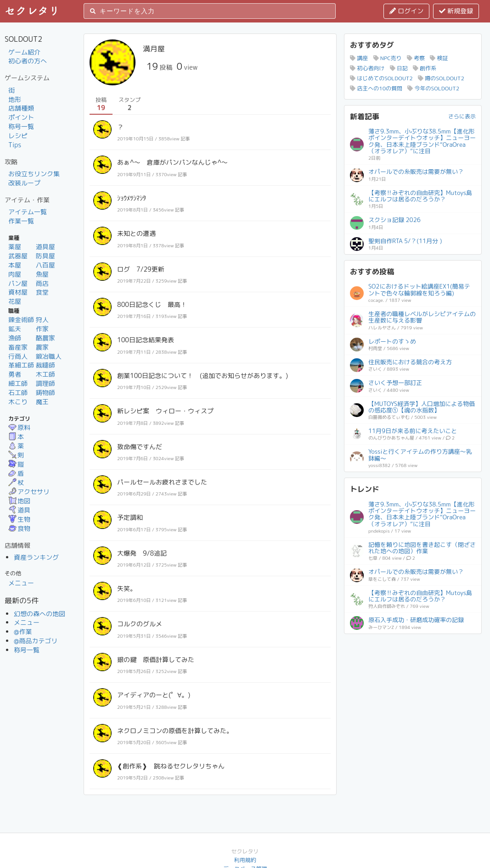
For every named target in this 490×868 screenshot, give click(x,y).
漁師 (15, 338)
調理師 (45, 383)
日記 (399, 68)
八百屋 (45, 265)
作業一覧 (21, 221)
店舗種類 (21, 108)
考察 (416, 58)
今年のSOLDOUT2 (433, 88)
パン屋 (18, 283)
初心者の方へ (28, 61)
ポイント (21, 117)
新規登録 (456, 11)
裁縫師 (45, 365)
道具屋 (45, 247)
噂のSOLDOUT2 (441, 78)
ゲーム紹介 (24, 52)
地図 (19, 501)
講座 (359, 58)
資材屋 (18, 292)
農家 (42, 347)
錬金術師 (21, 320)
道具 (19, 510)
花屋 (15, 301)
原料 (19, 427)
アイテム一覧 (28, 212)
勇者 (15, 374)
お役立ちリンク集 (34, 174)
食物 (19, 528)
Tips (15, 145)
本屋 (15, 265)
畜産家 (18, 347)
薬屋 (15, 247)
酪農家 (45, 338)
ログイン (406, 11)
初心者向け (367, 68)
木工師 (45, 374)
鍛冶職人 (49, 356)
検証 (439, 58)
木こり (18, 402)
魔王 (42, 402)
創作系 (425, 68)
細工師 (18, 383)
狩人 (42, 320)
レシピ (18, 136)
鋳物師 (45, 392)
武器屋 (18, 256)
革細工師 (21, 365)
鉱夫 (15, 329)
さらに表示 (462, 116)
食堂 (42, 292)
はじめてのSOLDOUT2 (381, 78)
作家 (42, 329)
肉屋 (15, 274)
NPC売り (388, 58)
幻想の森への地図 (39, 614)
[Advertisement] (413, 697)
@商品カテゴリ (36, 641)
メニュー (21, 583)
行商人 (18, 356)
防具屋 (45, 256)
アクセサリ (29, 492)
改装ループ (24, 183)
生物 (19, 519)
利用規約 (245, 860)
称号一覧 (21, 126)
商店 (42, 283)
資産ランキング (36, 557)
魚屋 (42, 274)
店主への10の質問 (376, 88)
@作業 (23, 632)
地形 (15, 99)
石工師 (18, 392)
